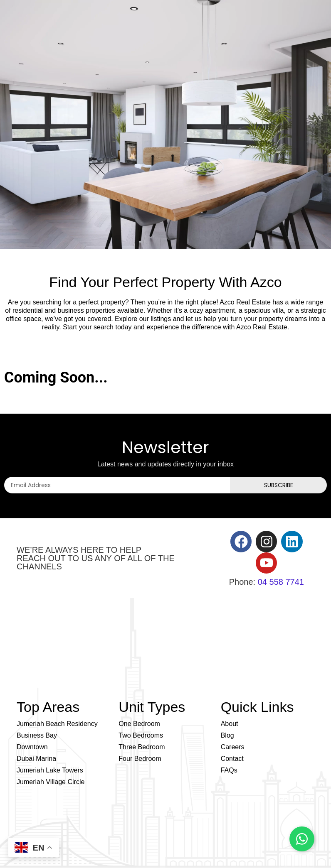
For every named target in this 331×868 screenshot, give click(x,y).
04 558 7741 (281, 582)
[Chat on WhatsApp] (302, 839)
